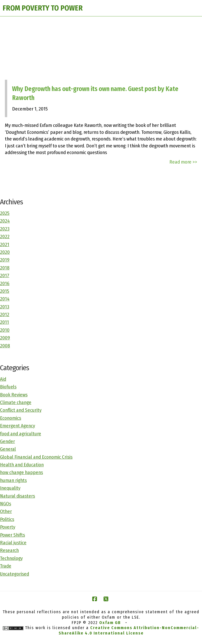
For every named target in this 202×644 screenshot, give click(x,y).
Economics (11, 418)
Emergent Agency (17, 426)
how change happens (21, 472)
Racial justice (13, 543)
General (8, 449)
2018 (5, 268)
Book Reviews (14, 395)
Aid (3, 379)
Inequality (10, 488)
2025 (5, 213)
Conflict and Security (21, 410)
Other (6, 511)
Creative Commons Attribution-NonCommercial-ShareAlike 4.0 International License (129, 630)
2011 (4, 322)
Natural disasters (17, 496)
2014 (5, 299)
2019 (5, 260)
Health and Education (22, 465)
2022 (5, 237)
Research (9, 550)
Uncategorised (15, 574)
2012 (5, 314)
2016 (5, 283)
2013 (5, 307)
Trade (6, 566)
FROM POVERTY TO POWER (43, 8)
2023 (5, 229)
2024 (5, 221)
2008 (5, 346)
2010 (5, 330)
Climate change (16, 402)
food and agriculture (21, 434)
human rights (13, 480)
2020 (5, 252)
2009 (5, 338)
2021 (5, 244)
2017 (5, 275)
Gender (7, 441)
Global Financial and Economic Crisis (36, 457)
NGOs (6, 504)
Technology (11, 558)
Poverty (8, 527)
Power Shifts (12, 535)
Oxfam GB (110, 623)
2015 (5, 291)
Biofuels (8, 387)
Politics (7, 519)
